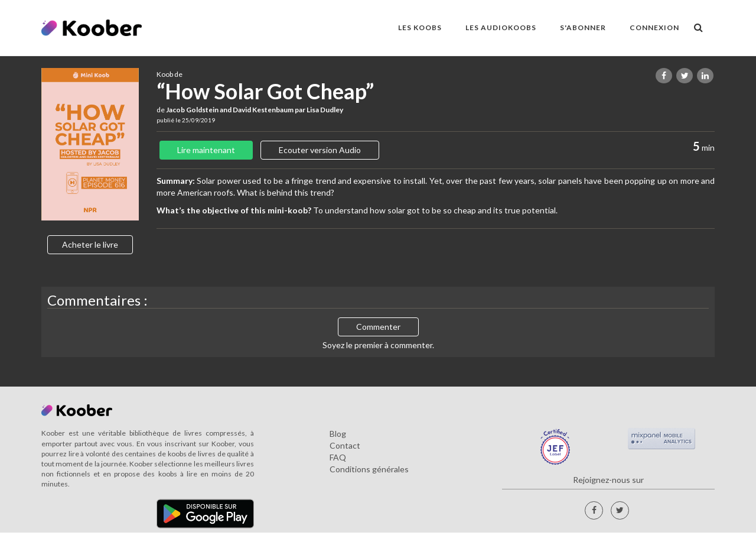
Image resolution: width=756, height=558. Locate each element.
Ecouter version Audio (320, 150)
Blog (338, 434)
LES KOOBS (420, 27)
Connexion (654, 27)
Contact (345, 445)
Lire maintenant (206, 150)
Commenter (378, 327)
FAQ (338, 457)
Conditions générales (369, 469)
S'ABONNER (583, 27)
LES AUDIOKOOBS (501, 27)
